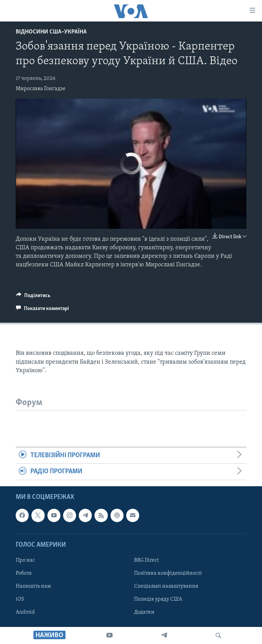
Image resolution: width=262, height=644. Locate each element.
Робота (24, 573)
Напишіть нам (33, 586)
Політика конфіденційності (168, 573)
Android (25, 612)
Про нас (25, 560)
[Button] (33, 297)
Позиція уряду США (158, 599)
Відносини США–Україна (51, 32)
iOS (20, 599)
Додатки (144, 612)
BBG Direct (146, 560)
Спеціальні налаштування (166, 586)
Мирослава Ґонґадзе (41, 89)
